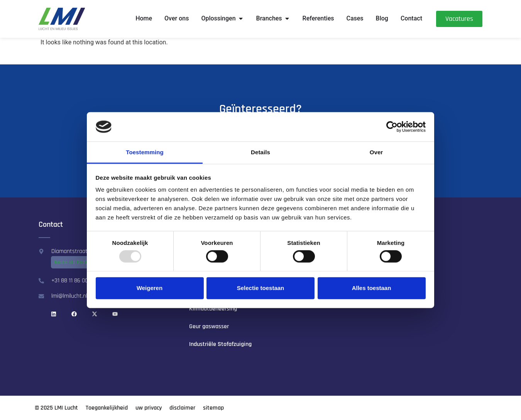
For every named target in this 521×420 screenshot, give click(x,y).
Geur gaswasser (209, 326)
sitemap (213, 408)
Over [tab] (376, 152)
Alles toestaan (372, 288)
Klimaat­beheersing (213, 309)
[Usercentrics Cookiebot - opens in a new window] (392, 127)
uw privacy (149, 408)
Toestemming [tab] (145, 152)
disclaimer (182, 408)
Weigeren (150, 288)
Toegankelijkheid (107, 408)
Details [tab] (260, 152)
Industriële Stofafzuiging (220, 344)
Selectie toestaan (261, 288)
